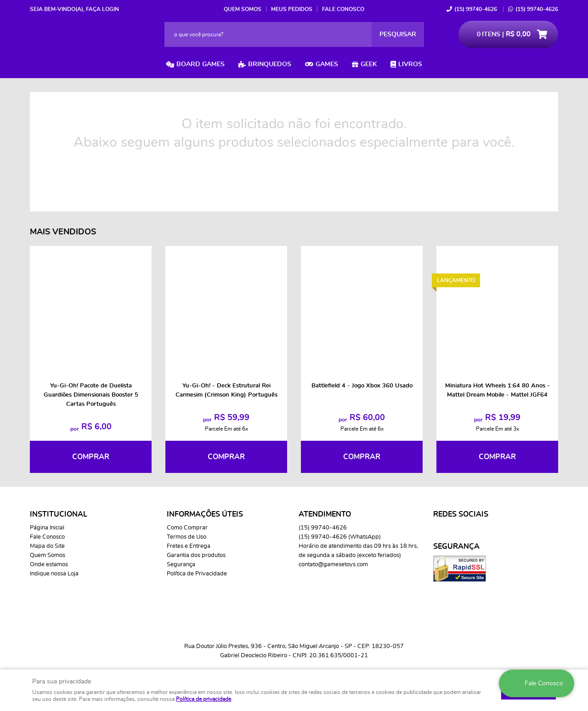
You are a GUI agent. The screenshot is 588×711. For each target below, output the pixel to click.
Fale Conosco (343, 9)
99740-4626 (476, 9)
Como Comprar (187, 528)
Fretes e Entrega (189, 546)
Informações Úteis (205, 514)
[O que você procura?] (398, 34)
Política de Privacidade (197, 574)
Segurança (181, 565)
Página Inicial (47, 528)
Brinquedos (270, 64)
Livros (410, 64)
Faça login (102, 9)
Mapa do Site (47, 546)
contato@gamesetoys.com (333, 565)
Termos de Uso (187, 537)
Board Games (201, 64)
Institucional (59, 514)
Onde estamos (49, 565)
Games (327, 64)
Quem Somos (243, 9)
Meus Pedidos (292, 9)
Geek (369, 64)
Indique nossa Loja (54, 574)
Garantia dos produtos (196, 555)
